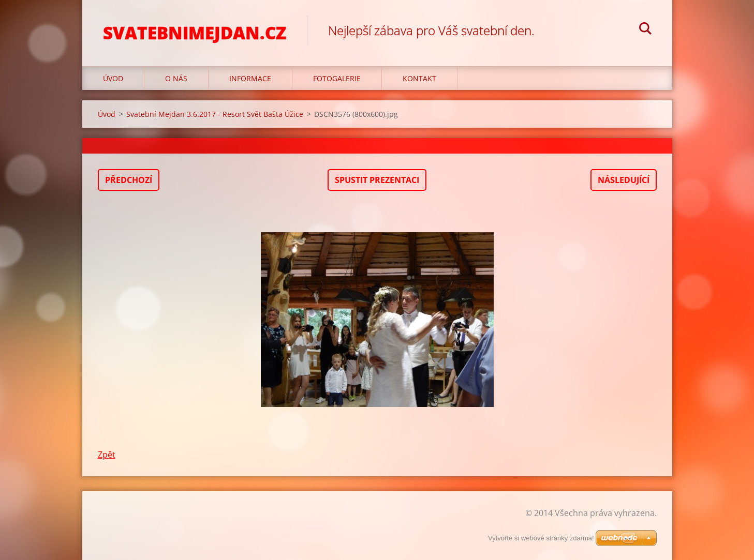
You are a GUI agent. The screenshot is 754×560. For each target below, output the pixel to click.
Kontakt (419, 78)
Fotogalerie (337, 78)
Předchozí (129, 180)
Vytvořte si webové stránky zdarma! (541, 538)
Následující (624, 180)
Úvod (113, 78)
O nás (176, 78)
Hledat (645, 30)
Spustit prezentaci (377, 180)
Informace (250, 78)
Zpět (107, 455)
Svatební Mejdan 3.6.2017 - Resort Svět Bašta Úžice (215, 114)
